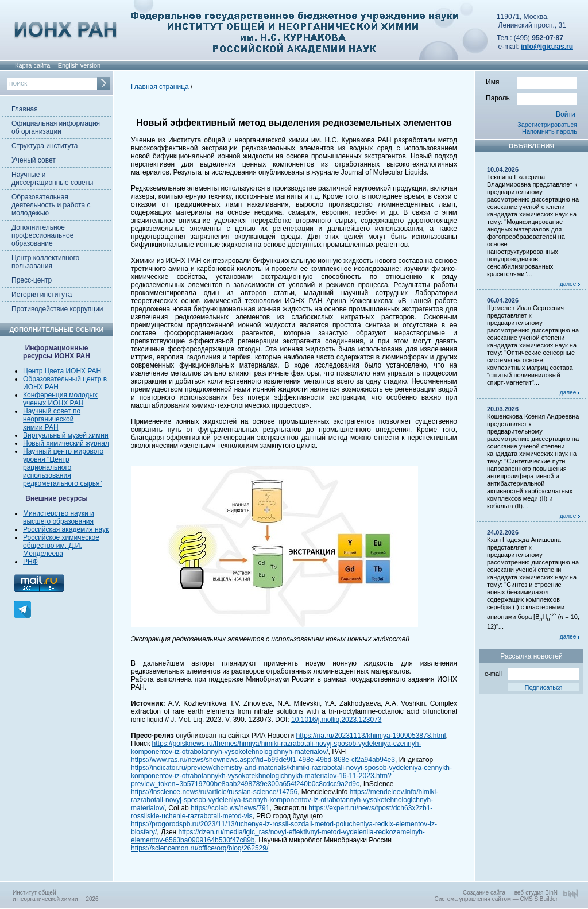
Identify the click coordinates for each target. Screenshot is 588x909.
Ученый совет (34, 160)
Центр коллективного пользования (45, 262)
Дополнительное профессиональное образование (42, 235)
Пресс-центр (32, 280)
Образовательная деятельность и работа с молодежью (51, 205)
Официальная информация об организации (56, 127)
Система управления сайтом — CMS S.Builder (496, 899)
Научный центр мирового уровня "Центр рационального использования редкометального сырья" (63, 467)
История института (42, 295)
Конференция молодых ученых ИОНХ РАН (60, 399)
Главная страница (160, 87)
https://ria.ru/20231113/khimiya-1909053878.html (371, 736)
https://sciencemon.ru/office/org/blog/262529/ (200, 848)
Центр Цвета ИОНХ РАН (62, 371)
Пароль (531, 98)
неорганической (48, 419)
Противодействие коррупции (57, 309)
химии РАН (41, 427)
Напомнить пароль (550, 131)
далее (570, 284)
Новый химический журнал (66, 443)
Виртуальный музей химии (66, 435)
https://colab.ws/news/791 (230, 808)
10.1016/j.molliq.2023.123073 (336, 720)
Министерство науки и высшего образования (59, 517)
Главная (25, 109)
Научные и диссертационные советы (52, 179)
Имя (531, 82)
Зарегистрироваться (547, 125)
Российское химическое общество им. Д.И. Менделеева (61, 546)
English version (80, 65)
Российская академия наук (66, 529)
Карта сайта (32, 65)
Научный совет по (52, 411)
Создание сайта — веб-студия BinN (510, 893)
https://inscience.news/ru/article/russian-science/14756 (214, 792)
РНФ (30, 562)
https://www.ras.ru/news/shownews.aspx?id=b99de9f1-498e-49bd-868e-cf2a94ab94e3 (263, 760)
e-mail (532, 673)
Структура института (45, 146)
